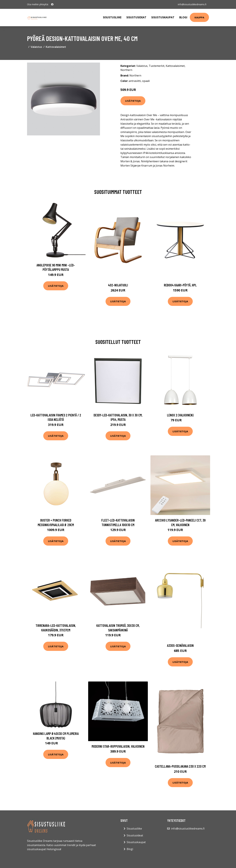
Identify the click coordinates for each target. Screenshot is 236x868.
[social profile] (52, 4)
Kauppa (199, 17)
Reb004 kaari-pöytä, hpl (180, 285)
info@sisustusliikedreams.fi (192, 4)
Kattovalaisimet (56, 47)
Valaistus (36, 47)
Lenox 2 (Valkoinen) (180, 415)
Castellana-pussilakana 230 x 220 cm (180, 766)
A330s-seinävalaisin (180, 645)
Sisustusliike (112, 17)
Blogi (183, 17)
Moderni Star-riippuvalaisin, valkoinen (118, 746)
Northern (126, 70)
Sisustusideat (136, 17)
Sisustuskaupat (163, 17)
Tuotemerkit (157, 66)
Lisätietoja (133, 101)
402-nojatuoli (118, 285)
